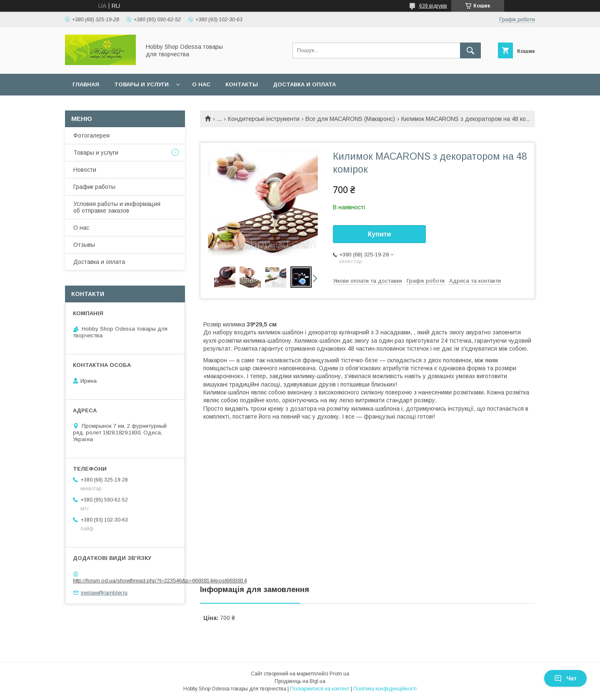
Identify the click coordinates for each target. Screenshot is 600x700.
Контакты (242, 84)
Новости (85, 170)
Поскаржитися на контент (320, 689)
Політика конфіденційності (385, 689)
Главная (86, 84)
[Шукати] (470, 50)
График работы (94, 187)
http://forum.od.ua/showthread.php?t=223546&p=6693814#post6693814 (160, 581)
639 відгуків (433, 6)
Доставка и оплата (304, 84)
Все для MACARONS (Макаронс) (350, 119)
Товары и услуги (141, 84)
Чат (565, 678)
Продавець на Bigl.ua (300, 681)
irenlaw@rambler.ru (104, 593)
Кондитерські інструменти (264, 119)
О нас (201, 84)
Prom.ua (339, 674)
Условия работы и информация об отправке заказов (117, 207)
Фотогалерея (91, 135)
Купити (380, 234)
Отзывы (84, 245)
